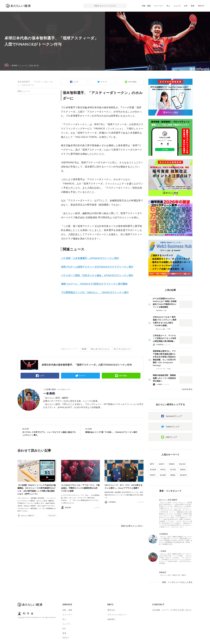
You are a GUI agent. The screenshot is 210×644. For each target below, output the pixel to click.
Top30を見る (187, 389)
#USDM (153, 470)
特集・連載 (146, 6)
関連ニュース (24, 91)
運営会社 (111, 610)
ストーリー (159, 6)
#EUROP (183, 475)
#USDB (163, 475)
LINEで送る (132, 82)
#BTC (152, 464)
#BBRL (173, 475)
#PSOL (163, 470)
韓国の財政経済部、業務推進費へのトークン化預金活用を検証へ (164, 378)
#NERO (172, 464)
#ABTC (162, 464)
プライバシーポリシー (117, 615)
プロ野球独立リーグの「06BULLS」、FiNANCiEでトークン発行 (95, 292)
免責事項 (111, 619)
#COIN (173, 470)
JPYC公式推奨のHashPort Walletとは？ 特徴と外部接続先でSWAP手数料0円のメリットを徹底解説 (165, 303)
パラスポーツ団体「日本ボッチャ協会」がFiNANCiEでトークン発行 (97, 275)
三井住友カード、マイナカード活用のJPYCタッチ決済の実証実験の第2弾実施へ (164, 338)
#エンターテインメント (100, 349)
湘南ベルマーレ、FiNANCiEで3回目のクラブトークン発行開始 (94, 284)
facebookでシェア (174, 416)
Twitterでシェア (173, 427)
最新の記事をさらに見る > (132, 526)
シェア (76, 82)
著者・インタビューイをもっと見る (177, 582)
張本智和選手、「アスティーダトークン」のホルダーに (35, 83)
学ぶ (168, 6)
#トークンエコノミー (122, 349)
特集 (165, 310)
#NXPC (153, 475)
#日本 (84, 349)
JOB (186, 6)
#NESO (183, 470)
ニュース (177, 6)
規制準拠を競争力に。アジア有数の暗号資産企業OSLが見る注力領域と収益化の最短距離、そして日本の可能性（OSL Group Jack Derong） (164, 358)
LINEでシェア (171, 437)
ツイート (104, 82)
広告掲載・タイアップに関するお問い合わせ (172, 610)
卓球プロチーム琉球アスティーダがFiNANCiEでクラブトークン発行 (97, 267)
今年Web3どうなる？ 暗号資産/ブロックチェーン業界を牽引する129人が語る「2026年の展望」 (165, 321)
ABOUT (201, 6)
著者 (193, 6)
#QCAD (182, 464)
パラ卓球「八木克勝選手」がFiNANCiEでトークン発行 (90, 258)
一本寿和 (49, 394)
